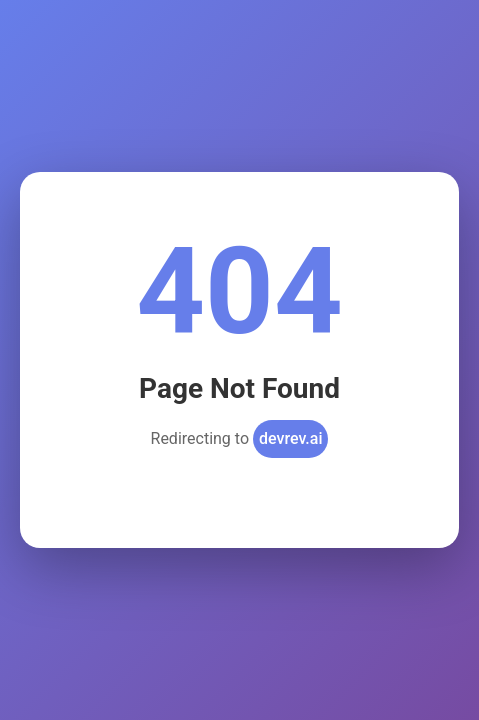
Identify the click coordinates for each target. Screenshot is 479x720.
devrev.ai (290, 438)
